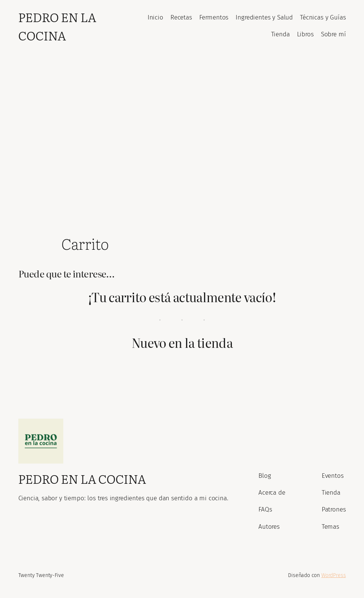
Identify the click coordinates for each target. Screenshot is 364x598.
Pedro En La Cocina (57, 26)
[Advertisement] (182, 131)
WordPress (333, 575)
